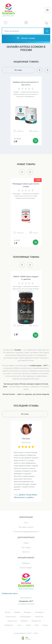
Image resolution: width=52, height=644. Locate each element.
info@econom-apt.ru (10, 593)
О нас (26, 523)
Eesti (37, 625)
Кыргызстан (12, 621)
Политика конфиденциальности (26, 532)
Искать (47, 31)
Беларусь (28, 612)
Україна (17, 612)
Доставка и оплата (26, 527)
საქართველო (25, 616)
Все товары (18, 70)
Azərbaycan (39, 612)
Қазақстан (39, 616)
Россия (8, 612)
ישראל (19, 625)
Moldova (24, 621)
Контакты (26, 552)
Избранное (26, 563)
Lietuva (45, 625)
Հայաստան (11, 616)
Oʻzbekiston (9, 625)
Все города (26, 547)
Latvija (28, 625)
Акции (26, 543)
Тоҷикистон (36, 621)
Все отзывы (25, 414)
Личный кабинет (26, 568)
